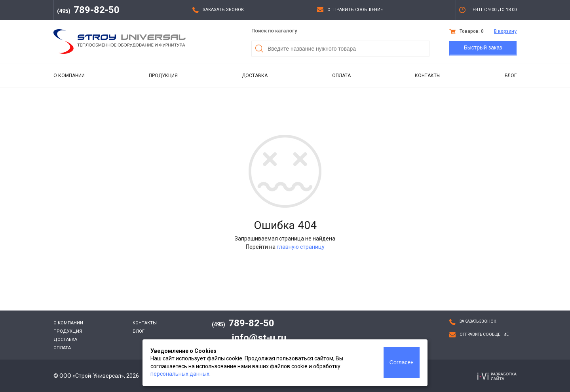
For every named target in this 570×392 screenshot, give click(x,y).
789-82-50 (88, 10)
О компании (69, 76)
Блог (511, 76)
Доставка (255, 76)
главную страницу (301, 247)
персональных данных (180, 374)
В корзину (505, 31)
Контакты (428, 76)
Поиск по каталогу (274, 31)
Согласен (402, 362)
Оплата (341, 76)
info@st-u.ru (259, 338)
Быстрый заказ (483, 47)
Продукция (163, 76)
